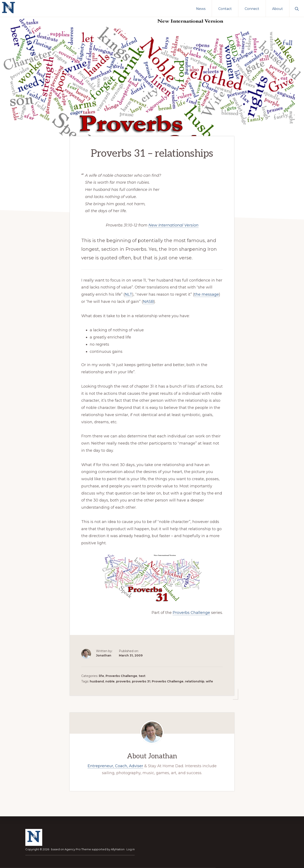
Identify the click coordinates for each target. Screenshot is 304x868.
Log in (131, 849)
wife (209, 681)
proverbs (123, 681)
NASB (148, 301)
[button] (297, 8)
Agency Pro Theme (78, 849)
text (142, 675)
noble (110, 681)
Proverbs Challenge (191, 612)
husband (97, 681)
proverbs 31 (141, 681)
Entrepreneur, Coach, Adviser (115, 765)
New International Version (173, 224)
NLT (128, 294)
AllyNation (118, 849)
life (101, 675)
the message (207, 294)
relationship (195, 681)
